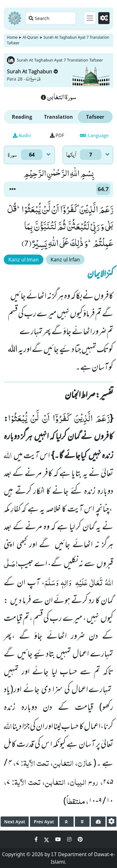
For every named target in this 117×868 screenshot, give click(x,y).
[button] (12, 189)
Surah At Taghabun (32, 72)
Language (94, 135)
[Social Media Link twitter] (47, 839)
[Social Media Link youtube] (59, 839)
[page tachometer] (98, 822)
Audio (22, 135)
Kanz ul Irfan (65, 260)
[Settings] (104, 18)
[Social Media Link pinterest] (80, 839)
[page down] (82, 822)
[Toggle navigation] (90, 18)
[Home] (15, 18)
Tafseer (95, 117)
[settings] (112, 822)
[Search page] (51, 18)
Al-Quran (30, 37)
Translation (58, 117)
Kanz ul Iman (24, 260)
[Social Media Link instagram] (70, 839)
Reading (22, 117)
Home (12, 37)
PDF (57, 135)
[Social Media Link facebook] (37, 839)
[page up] (67, 822)
